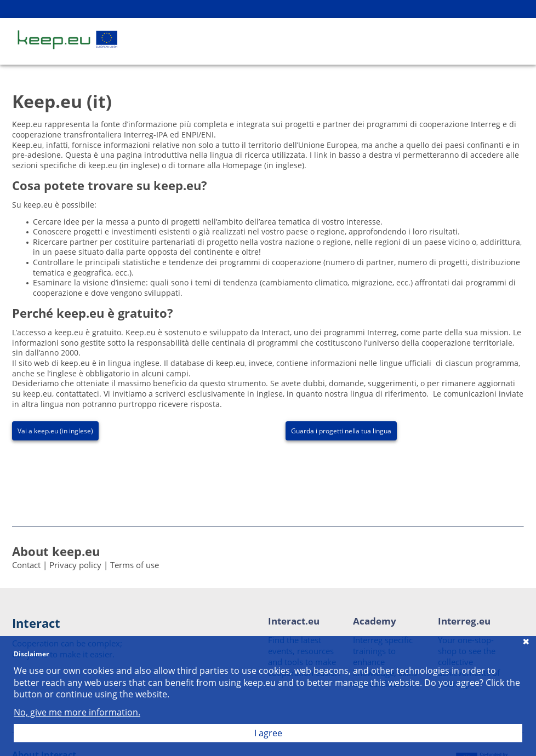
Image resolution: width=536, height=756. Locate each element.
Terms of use (135, 565)
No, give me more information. (77, 712)
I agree (268, 733)
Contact (26, 565)
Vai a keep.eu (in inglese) (55, 431)
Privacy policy (75, 565)
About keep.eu (56, 551)
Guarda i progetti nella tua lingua (341, 431)
